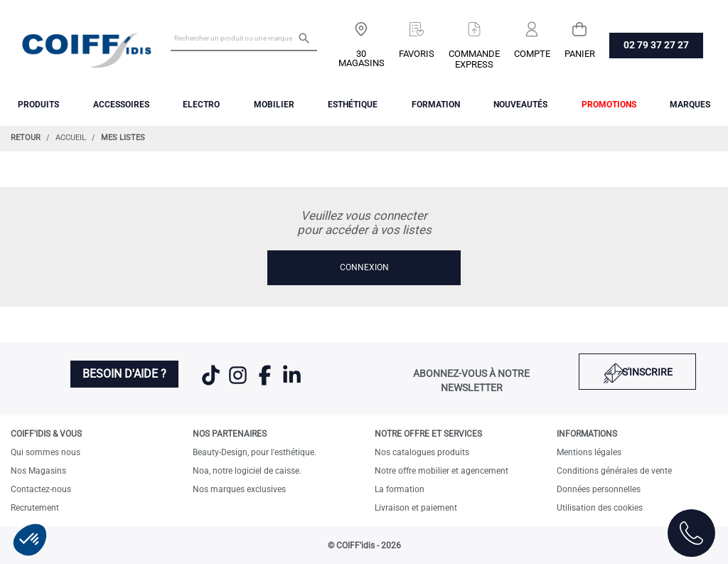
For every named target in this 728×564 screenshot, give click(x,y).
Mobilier (274, 105)
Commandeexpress (474, 59)
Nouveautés (520, 105)
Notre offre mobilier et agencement (441, 471)
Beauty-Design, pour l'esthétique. (255, 452)
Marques (690, 105)
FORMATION (436, 105)
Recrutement (35, 508)
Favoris (417, 54)
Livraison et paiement (416, 508)
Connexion (364, 267)
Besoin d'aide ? (124, 374)
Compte (532, 54)
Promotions (609, 105)
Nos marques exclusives (239, 489)
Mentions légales (589, 452)
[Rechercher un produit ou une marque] (244, 38)
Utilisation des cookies (600, 508)
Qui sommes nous (45, 452)
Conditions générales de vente (614, 471)
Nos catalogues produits (422, 452)
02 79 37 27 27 (656, 45)
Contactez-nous (41, 489)
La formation (400, 489)
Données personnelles (599, 489)
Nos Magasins (38, 471)
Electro (201, 105)
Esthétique (353, 105)
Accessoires (121, 105)
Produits (38, 105)
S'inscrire (647, 372)
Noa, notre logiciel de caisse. (247, 471)
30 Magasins (362, 58)
